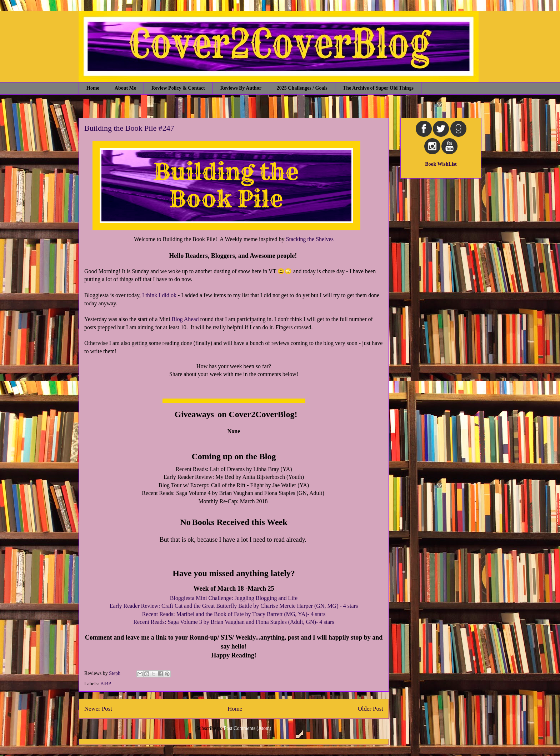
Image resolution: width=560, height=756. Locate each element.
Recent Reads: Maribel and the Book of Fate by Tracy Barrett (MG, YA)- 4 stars (234, 614)
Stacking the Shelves (310, 239)
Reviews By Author (241, 88)
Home (93, 88)
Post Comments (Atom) (247, 728)
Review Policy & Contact (178, 88)
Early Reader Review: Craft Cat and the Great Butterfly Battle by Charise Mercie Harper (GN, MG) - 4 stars (234, 606)
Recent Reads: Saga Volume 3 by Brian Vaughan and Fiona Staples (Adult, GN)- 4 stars (234, 622)
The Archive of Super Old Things (378, 88)
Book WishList (441, 164)
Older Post (371, 709)
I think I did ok (159, 295)
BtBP (106, 684)
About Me (125, 88)
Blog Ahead (185, 319)
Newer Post (98, 709)
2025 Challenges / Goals (302, 88)
